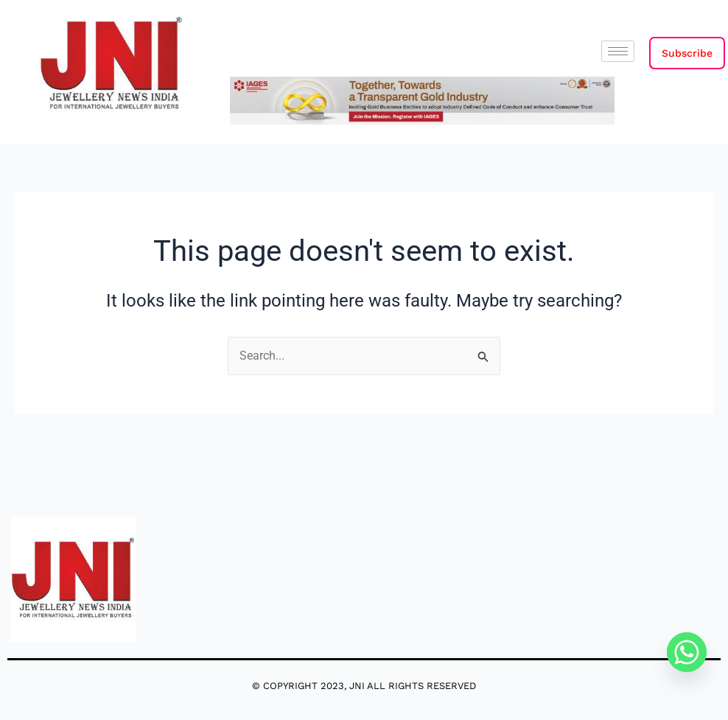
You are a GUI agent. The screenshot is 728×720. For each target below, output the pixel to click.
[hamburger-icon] (618, 51)
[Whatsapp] (687, 652)
